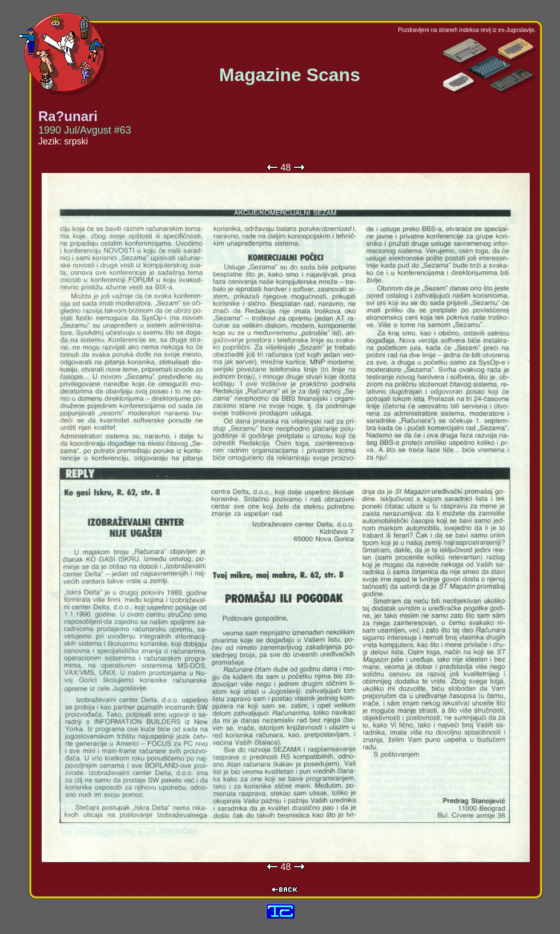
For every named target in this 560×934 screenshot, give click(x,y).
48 (286, 168)
